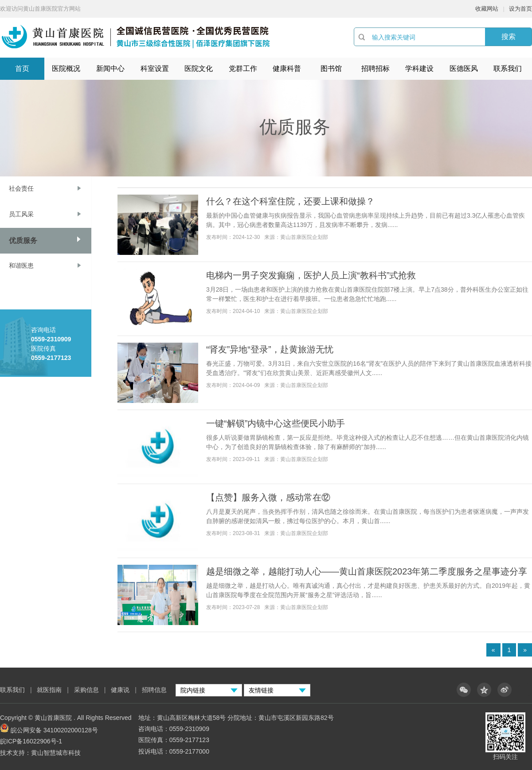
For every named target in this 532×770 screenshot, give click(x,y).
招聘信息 (154, 690)
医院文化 (199, 68)
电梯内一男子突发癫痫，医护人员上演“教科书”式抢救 (311, 275)
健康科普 (287, 68)
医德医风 (464, 68)
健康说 (121, 690)
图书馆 (331, 68)
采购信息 (86, 690)
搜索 (509, 37)
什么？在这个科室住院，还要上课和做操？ (290, 201)
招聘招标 (376, 68)
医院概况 (66, 68)
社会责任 (21, 188)
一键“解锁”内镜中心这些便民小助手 (276, 423)
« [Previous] (493, 650)
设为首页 (520, 9)
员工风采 (21, 214)
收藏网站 (487, 9)
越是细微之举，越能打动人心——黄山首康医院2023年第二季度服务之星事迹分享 (367, 571)
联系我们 (508, 68)
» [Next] (525, 650)
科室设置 (155, 68)
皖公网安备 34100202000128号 (54, 730)
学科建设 (419, 68)
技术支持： (16, 753)
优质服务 (23, 240)
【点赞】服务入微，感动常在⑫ (268, 497)
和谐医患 (21, 266)
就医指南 (49, 690)
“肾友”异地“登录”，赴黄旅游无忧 (270, 349)
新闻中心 (110, 68)
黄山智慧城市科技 (56, 753)
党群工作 (243, 68)
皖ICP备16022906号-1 (31, 741)
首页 (22, 68)
